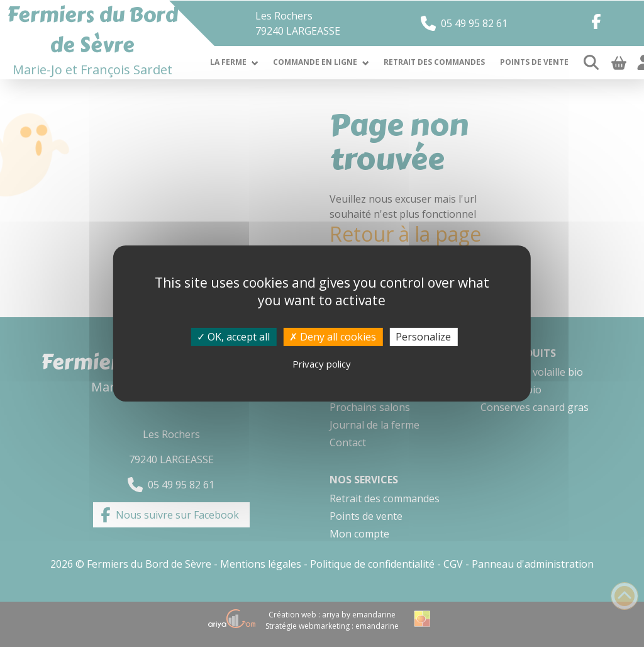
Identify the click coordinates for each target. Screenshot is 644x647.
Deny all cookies (333, 337)
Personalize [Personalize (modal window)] (423, 337)
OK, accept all (233, 337)
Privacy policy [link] (322, 364)
